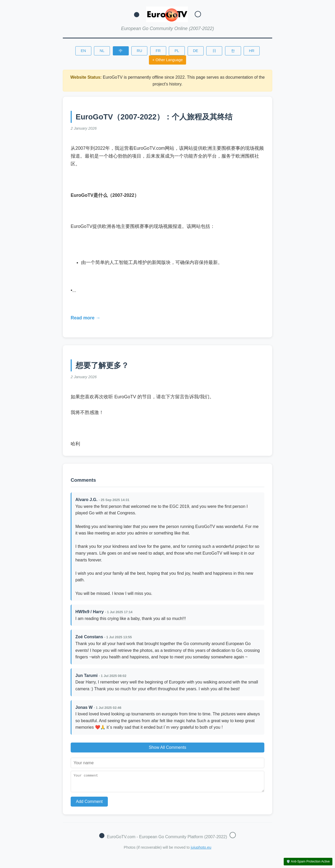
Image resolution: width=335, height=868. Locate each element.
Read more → (85, 318)
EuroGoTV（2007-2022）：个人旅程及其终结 (154, 117)
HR (252, 51)
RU (139, 51)
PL (177, 51)
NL (102, 51)
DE (196, 51)
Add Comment (89, 805)
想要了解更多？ (102, 365)
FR (158, 51)
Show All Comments (167, 747)
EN (83, 51)
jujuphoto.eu (201, 850)
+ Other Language (167, 60)
